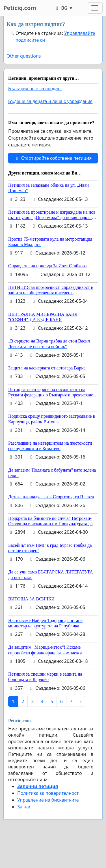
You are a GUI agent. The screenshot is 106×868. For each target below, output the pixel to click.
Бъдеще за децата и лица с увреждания (50, 101)
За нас (24, 807)
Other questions (24, 56)
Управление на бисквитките (48, 800)
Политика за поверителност (48, 793)
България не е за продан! (35, 89)
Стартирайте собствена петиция (53, 158)
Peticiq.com (20, 8)
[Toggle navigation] (95, 8)
